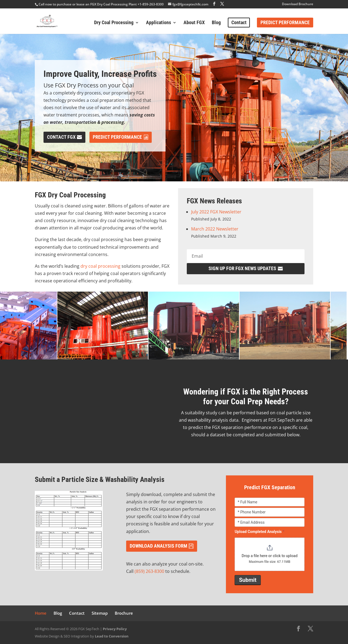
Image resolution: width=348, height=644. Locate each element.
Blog (216, 23)
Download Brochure (298, 4)
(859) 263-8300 (149, 571)
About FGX (194, 23)
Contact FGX (61, 137)
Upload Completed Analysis (260, 532)
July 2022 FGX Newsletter (216, 212)
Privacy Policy (115, 629)
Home (41, 613)
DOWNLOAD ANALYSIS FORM (159, 546)
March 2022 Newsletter (215, 229)
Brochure (124, 613)
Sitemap (100, 613)
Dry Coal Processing (114, 23)
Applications (159, 23)
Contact (239, 22)
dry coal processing (100, 266)
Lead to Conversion (112, 636)
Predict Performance (285, 22)
